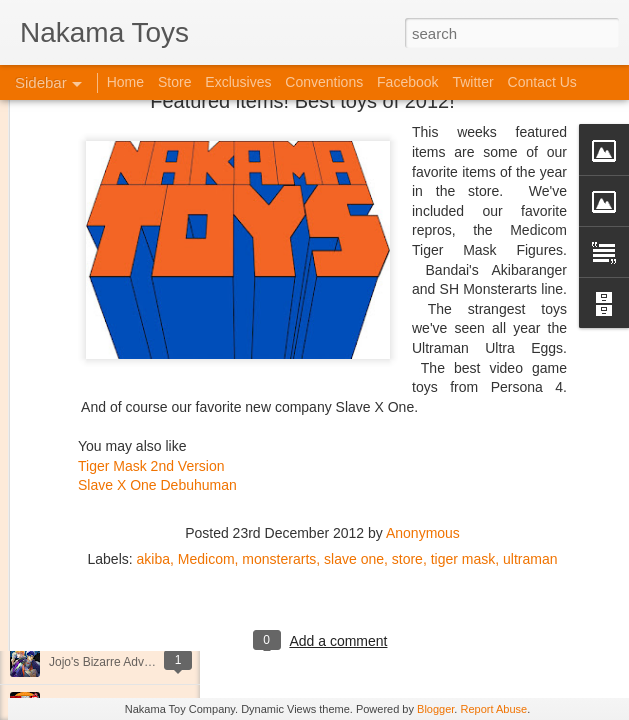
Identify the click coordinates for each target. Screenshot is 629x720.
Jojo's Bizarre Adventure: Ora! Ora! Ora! (155, 662)
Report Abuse (493, 709)
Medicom (206, 459)
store (407, 459)
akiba (153, 459)
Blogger (435, 709)
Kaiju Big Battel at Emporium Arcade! (147, 617)
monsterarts (279, 459)
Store (174, 82)
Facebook (407, 82)
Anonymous (423, 433)
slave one (354, 459)
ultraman (530, 459)
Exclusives (238, 82)
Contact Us (542, 82)
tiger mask (463, 459)
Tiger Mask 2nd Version (151, 365)
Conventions (324, 82)
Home (125, 82)
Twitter (472, 82)
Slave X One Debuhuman (157, 385)
